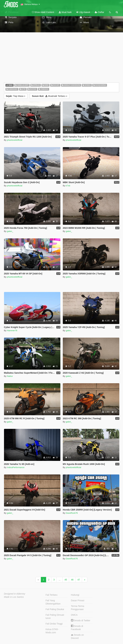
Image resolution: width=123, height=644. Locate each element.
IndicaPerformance (16, 467)
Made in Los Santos (14, 597)
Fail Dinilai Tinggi (54, 624)
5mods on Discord (77, 636)
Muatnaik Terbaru (50, 96)
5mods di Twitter (81, 620)
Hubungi (75, 595)
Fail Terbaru (52, 595)
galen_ (10, 231)
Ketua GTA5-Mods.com (52, 631)
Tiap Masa (16, 96)
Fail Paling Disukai (55, 609)
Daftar (99, 12)
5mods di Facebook (77, 628)
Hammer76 (12, 330)
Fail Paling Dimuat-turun (55, 616)
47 (79, 580)
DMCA (74, 615)
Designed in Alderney (15, 594)
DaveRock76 (72, 513)
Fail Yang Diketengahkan (53, 602)
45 (66, 580)
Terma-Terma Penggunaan (78, 608)
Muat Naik (65, 12)
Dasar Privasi (78, 600)
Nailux (10, 376)
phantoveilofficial (15, 140)
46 (72, 580)
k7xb (68, 186)
